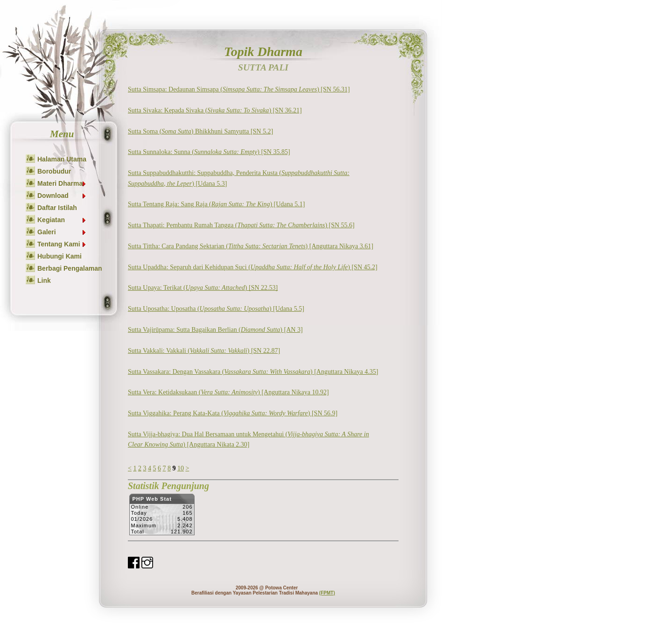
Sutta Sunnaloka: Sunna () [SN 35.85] (209, 152)
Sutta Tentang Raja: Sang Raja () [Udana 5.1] (216, 204)
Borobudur (54, 171)
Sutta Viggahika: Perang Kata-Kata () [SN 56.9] (233, 413)
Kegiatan (62, 220)
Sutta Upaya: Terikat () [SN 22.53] (203, 288)
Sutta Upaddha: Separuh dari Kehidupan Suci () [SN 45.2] (253, 267)
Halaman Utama (62, 159)
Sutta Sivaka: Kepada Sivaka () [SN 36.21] (215, 110)
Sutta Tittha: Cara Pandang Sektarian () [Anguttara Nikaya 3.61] (251, 246)
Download (62, 196)
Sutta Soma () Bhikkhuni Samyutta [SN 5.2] (200, 131)
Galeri (62, 232)
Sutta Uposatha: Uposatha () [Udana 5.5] (216, 309)
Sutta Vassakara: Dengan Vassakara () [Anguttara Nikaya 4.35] (253, 372)
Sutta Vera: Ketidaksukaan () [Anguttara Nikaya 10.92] (228, 392)
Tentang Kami (62, 244)
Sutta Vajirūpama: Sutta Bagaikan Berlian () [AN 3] (215, 330)
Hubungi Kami (59, 256)
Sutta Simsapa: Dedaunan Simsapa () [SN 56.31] (239, 89)
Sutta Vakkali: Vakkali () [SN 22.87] (204, 351)
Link (44, 280)
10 (181, 468)
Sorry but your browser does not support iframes (162, 517)
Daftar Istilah (57, 208)
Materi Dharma (62, 183)
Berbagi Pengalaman (70, 268)
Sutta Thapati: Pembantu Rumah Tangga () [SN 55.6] (241, 225)
